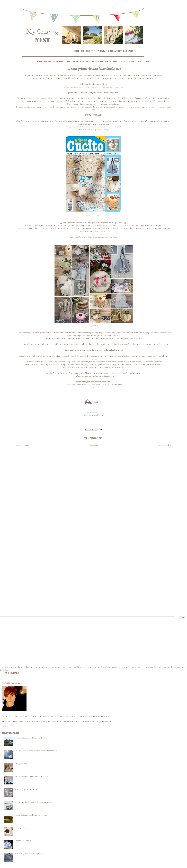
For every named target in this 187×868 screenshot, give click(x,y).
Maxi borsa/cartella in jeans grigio (28, 854)
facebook (42, 667)
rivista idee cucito (98, 415)
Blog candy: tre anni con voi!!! (27, 789)
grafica (82, 667)
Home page (93, 445)
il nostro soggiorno (137, 667)
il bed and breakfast (101, 667)
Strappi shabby (21, 764)
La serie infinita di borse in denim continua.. (33, 802)
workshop (6, 670)
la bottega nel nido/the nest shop (157, 667)
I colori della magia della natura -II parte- (31, 738)
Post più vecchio (165, 445)
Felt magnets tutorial (23, 828)
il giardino (113, 667)
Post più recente (22, 445)
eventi (37, 667)
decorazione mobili (10, 667)
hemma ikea (88, 667)
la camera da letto (177, 667)
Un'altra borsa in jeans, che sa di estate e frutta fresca (36, 751)
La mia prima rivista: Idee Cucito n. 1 (94, 69)
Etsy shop (30, 667)
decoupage (23, 667)
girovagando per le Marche (70, 667)
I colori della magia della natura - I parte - (31, 815)
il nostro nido (123, 667)
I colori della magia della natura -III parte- (31, 777)
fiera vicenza (50, 667)
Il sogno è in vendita (23, 841)
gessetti (57, 667)
